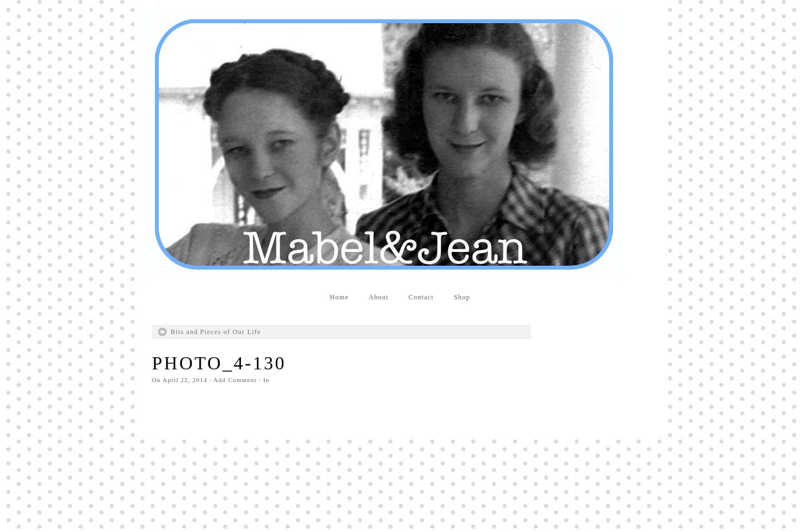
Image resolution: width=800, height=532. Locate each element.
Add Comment (235, 380)
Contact (421, 297)
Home (339, 297)
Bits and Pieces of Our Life (216, 332)
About (379, 297)
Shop (462, 297)
